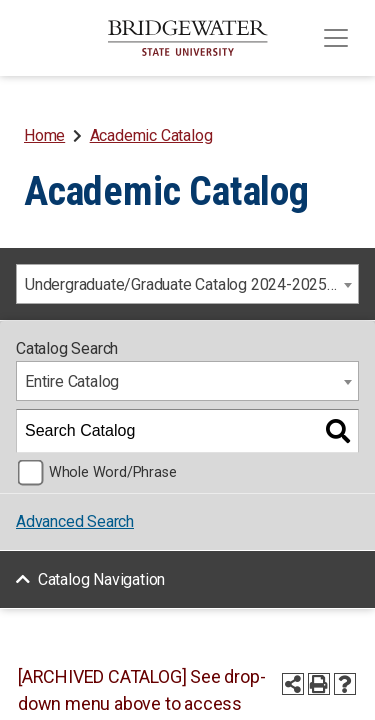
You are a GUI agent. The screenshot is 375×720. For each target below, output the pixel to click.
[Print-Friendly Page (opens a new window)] (319, 684)
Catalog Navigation (101, 579)
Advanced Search (75, 521)
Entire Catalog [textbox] (72, 381)
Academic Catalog (151, 135)
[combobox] (187, 284)
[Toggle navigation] (336, 38)
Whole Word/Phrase (113, 472)
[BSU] (188, 38)
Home (44, 135)
